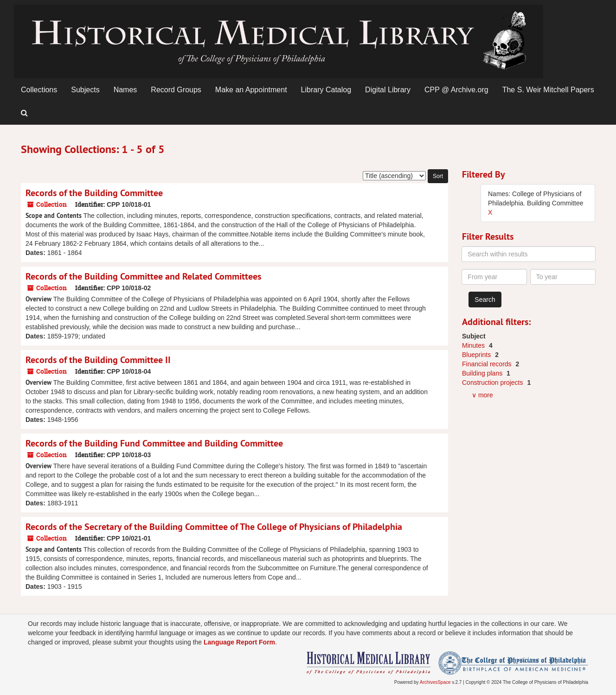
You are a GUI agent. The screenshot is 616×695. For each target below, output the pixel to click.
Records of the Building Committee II (98, 360)
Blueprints (477, 355)
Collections (39, 90)
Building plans (483, 373)
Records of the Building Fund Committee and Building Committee (154, 443)
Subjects (85, 90)
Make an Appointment (251, 90)
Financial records (488, 364)
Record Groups (176, 90)
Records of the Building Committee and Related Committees (143, 276)
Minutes (474, 345)
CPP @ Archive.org (456, 90)
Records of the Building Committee (94, 193)
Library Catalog (326, 90)
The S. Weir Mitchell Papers (548, 90)
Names (125, 90)
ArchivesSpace (435, 682)
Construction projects (493, 383)
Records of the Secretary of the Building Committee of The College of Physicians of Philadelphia (214, 527)
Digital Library (388, 90)
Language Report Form (239, 642)
